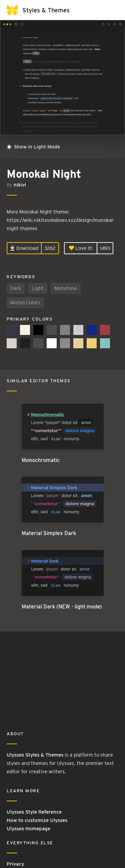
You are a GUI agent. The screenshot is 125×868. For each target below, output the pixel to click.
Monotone (66, 288)
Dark (16, 288)
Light (38, 288)
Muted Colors (25, 303)
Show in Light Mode (33, 147)
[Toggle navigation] (112, 10)
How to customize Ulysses (37, 820)
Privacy (15, 864)
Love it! (81, 248)
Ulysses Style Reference (34, 812)
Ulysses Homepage (28, 829)
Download (24, 248)
